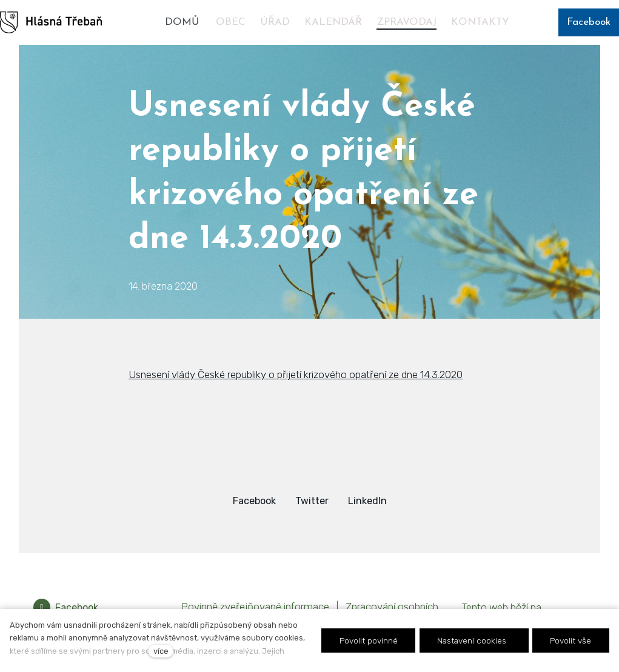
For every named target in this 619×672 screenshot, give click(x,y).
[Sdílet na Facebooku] (254, 501)
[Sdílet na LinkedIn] (367, 501)
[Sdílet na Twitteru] (312, 501)
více (161, 651)
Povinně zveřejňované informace (255, 607)
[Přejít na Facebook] (66, 607)
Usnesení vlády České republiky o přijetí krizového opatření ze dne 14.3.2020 (296, 374)
